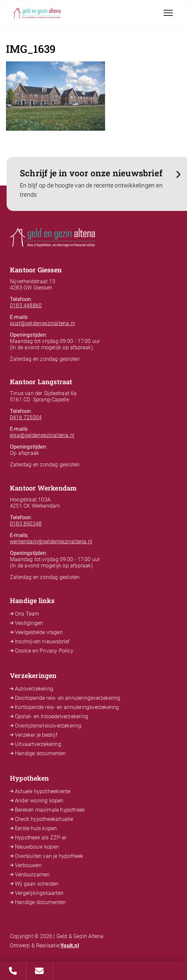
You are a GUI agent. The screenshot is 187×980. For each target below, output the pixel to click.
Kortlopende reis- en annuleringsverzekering (67, 707)
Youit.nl (70, 946)
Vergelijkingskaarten (39, 893)
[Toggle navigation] (168, 13)
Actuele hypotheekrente (43, 791)
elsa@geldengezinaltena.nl (42, 435)
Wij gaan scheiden (37, 884)
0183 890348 (26, 524)
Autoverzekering (34, 689)
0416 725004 (26, 417)
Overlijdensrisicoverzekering (48, 726)
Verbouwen (28, 865)
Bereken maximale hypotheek (50, 810)
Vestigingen (29, 623)
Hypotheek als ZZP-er (41, 838)
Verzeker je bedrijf (36, 735)
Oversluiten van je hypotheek (49, 856)
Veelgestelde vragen (39, 632)
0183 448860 (26, 305)
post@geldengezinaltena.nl (42, 323)
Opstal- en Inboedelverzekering (52, 716)
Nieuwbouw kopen (37, 847)
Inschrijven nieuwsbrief (42, 642)
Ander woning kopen (39, 801)
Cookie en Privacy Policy (44, 651)
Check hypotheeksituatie (44, 819)
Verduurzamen (32, 875)
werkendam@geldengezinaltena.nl (51, 541)
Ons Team (27, 614)
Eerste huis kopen (36, 828)
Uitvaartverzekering (38, 744)
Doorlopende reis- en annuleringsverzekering (68, 698)
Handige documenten (40, 753)
